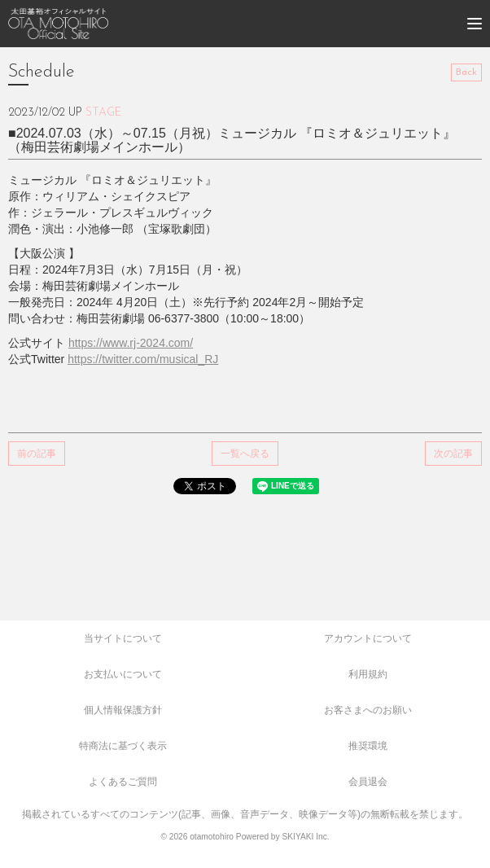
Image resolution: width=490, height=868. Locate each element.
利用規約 (368, 674)
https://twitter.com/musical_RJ (143, 359)
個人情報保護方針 (123, 710)
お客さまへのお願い (368, 710)
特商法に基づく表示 (123, 746)
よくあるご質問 (123, 782)
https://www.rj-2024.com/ (131, 343)
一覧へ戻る (245, 454)
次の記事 (453, 454)
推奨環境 (368, 746)
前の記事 (37, 454)
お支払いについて (123, 674)
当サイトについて (123, 638)
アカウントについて (368, 638)
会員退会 (368, 782)
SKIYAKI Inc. (305, 837)
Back (466, 72)
